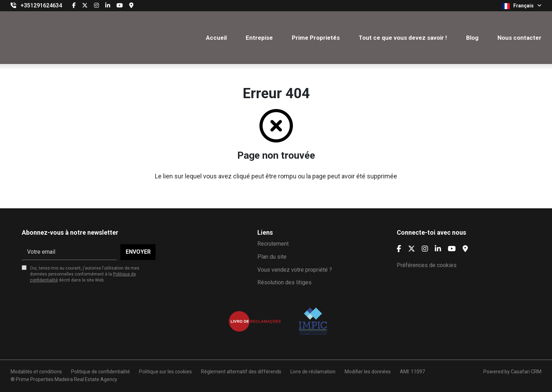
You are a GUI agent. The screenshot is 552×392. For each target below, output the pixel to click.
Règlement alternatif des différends (241, 372)
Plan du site (272, 257)
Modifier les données (368, 372)
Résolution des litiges (284, 282)
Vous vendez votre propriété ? (295, 270)
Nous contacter (519, 38)
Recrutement (273, 244)
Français (522, 6)
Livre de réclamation (313, 372)
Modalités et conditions (36, 372)
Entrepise (259, 38)
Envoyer (138, 252)
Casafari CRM (526, 372)
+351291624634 (41, 5)
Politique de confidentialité (101, 372)
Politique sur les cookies (165, 372)
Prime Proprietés (316, 38)
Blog (472, 38)
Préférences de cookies (427, 265)
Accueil (216, 38)
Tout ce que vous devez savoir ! (403, 38)
